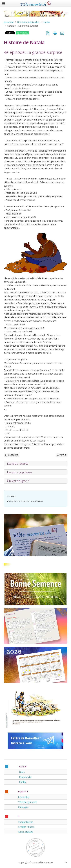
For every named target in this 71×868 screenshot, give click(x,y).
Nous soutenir (26, 832)
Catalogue (23, 807)
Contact (11, 496)
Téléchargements (28, 802)
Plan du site (25, 777)
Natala (46, 22)
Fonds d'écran (26, 822)
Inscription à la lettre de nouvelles (25, 501)
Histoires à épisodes (28, 22)
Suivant (61, 455)
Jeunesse (9, 22)
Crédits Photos (26, 827)
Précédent (11, 455)
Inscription (24, 797)
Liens (22, 772)
